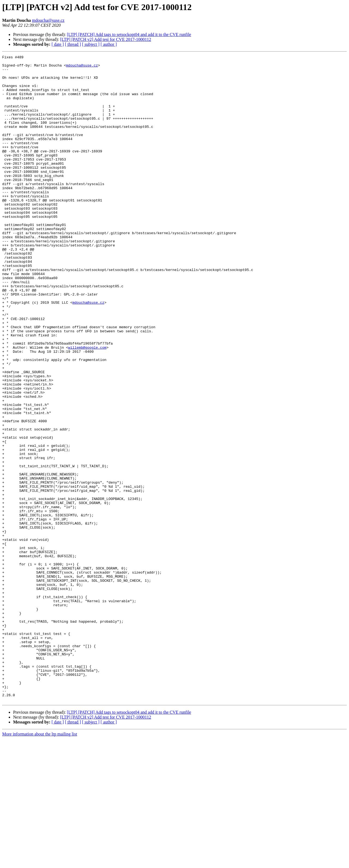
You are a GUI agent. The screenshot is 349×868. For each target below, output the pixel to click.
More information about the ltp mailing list (40, 863)
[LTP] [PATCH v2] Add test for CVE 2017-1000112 (106, 39)
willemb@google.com (87, 406)
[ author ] (109, 44)
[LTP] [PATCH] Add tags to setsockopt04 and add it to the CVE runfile (129, 34)
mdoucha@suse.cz (48, 20)
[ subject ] (91, 44)
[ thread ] (73, 44)
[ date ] (58, 44)
